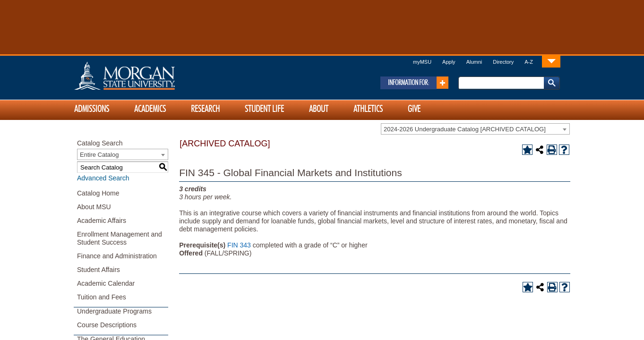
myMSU (422, 62)
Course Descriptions (107, 325)
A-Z (529, 62)
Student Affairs (99, 270)
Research (205, 109)
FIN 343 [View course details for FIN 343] (239, 245)
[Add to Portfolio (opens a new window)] (527, 150)
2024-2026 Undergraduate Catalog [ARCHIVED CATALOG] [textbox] (465, 129)
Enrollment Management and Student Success (120, 238)
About (319, 109)
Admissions (92, 109)
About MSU (94, 207)
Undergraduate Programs (114, 311)
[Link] (551, 61)
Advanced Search (103, 178)
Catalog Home (98, 193)
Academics (150, 109)
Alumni (474, 62)
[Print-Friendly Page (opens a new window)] (552, 150)
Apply (449, 62)
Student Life (264, 109)
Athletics (368, 109)
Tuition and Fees (102, 297)
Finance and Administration (117, 256)
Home (145, 76)
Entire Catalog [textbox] (99, 155)
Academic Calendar (106, 283)
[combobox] (475, 129)
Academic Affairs (102, 221)
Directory (503, 62)
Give (414, 109)
